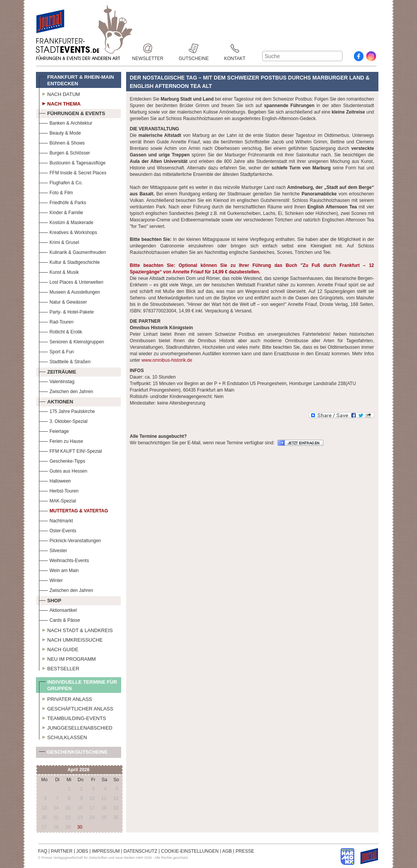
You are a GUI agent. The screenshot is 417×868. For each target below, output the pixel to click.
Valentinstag (57, 381)
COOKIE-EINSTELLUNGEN (190, 851)
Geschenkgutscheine (73, 753)
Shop (50, 600)
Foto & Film (56, 192)
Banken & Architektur (66, 122)
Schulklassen (63, 736)
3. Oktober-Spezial (63, 420)
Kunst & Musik (59, 271)
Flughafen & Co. (61, 182)
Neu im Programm (67, 658)
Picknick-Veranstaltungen (70, 540)
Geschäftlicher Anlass (76, 708)
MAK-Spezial (58, 500)
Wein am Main (59, 570)
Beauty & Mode (60, 132)
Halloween (55, 480)
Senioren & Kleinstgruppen (72, 341)
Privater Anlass (66, 698)
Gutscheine (194, 48)
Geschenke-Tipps (62, 460)
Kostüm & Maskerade (66, 222)
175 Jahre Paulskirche (67, 410)
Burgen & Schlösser (65, 152)
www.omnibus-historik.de (167, 360)
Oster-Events (58, 530)
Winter (51, 579)
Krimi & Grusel (59, 241)
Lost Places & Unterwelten (71, 281)
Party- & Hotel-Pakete (67, 311)
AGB (227, 851)
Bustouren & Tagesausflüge (72, 162)
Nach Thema (60, 103)
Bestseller (59, 668)
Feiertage (54, 430)
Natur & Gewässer (63, 301)
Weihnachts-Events (64, 560)
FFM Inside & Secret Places (73, 172)
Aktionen (56, 401)
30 (80, 827)
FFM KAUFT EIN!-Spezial (71, 450)
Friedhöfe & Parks (63, 202)
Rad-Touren (56, 321)
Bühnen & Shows (62, 142)
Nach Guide (59, 649)
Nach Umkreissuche (71, 639)
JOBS (82, 851)
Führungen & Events (72, 112)
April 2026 (79, 770)
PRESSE (245, 851)
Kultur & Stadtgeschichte (69, 261)
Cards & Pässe (60, 619)
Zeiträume (58, 371)
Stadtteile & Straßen (65, 361)
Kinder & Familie (61, 212)
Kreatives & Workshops (68, 232)
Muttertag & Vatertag (74, 510)
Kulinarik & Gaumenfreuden (72, 251)
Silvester (53, 550)
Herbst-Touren (59, 490)
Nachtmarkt (56, 520)
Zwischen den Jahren (66, 391)
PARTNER (62, 851)
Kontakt (235, 48)
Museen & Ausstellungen (70, 291)
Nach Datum (60, 93)
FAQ (43, 851)
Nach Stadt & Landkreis (76, 629)
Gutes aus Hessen (63, 470)
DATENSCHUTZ (140, 851)
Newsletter (148, 48)
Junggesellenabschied (76, 727)
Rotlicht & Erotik (61, 331)
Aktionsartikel (58, 609)
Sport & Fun (57, 351)
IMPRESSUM (106, 851)
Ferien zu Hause (61, 440)
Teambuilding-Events (73, 717)
